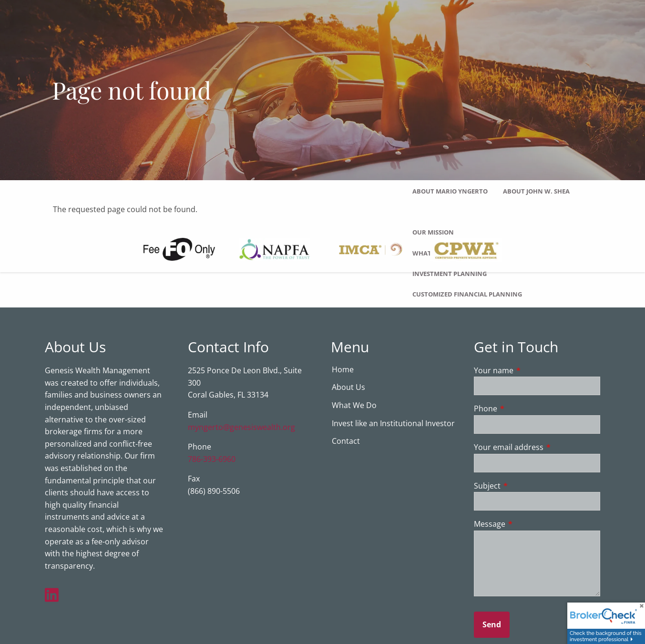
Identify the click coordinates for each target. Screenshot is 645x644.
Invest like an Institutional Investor (393, 424)
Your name (532, 371)
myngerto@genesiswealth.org (241, 428)
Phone (524, 409)
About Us (348, 388)
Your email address (537, 448)
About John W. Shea (536, 191)
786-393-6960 (212, 460)
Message (528, 525)
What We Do (354, 406)
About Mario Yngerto (450, 191)
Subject (526, 486)
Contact (346, 442)
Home (343, 370)
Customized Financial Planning (467, 294)
